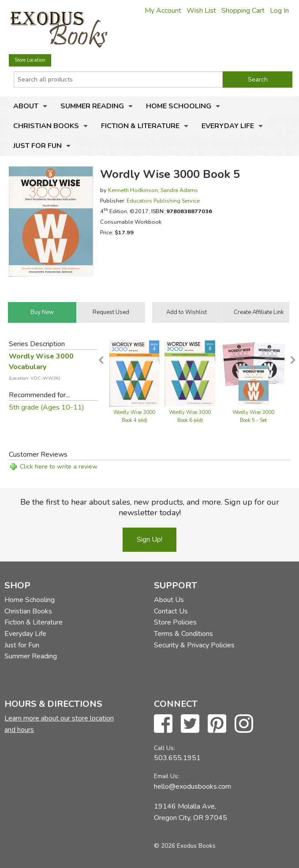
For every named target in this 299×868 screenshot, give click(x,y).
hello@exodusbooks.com (192, 787)
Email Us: (166, 776)
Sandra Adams (179, 190)
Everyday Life (228, 126)
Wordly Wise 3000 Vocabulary (41, 366)
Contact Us (171, 611)
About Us (169, 600)
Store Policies (175, 622)
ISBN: (182, 211)
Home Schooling (179, 106)
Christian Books (46, 126)
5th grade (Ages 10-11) (47, 407)
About (26, 106)
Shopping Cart (243, 11)
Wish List (201, 11)
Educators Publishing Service (163, 201)
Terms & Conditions (183, 634)
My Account (163, 11)
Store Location (30, 60)
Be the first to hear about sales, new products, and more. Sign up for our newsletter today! (150, 507)
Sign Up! (149, 539)
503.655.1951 (177, 758)
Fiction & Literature (140, 126)
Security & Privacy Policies (194, 645)
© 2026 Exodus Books (185, 846)
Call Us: (164, 748)
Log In (279, 11)
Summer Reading (92, 106)
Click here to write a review (59, 467)
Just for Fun (37, 146)
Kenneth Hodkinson (133, 190)
